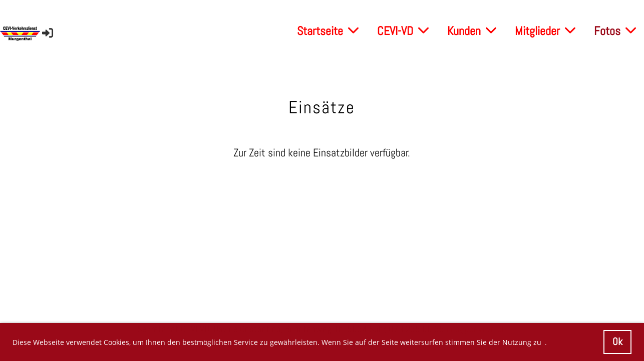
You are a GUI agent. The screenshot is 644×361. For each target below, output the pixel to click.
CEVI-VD (403, 31)
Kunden (472, 31)
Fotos (615, 31)
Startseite (328, 31)
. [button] (546, 342)
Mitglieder (545, 31)
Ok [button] (617, 342)
